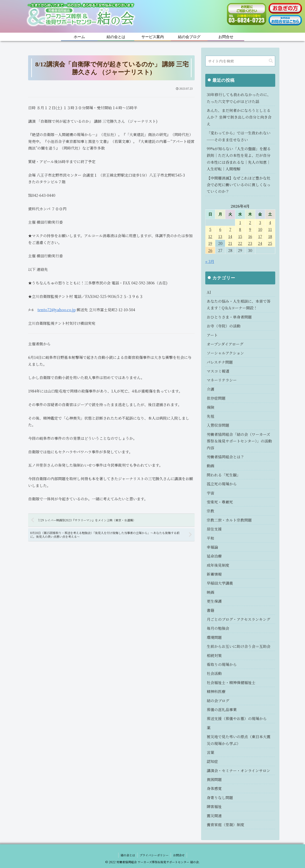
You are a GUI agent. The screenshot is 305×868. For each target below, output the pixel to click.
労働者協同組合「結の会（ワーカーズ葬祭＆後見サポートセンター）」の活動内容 (239, 441)
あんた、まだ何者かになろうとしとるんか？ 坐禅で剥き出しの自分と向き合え (239, 117)
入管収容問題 (218, 425)
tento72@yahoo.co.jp (57, 310)
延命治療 (214, 556)
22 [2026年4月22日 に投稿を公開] (240, 243)
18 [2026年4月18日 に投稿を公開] (270, 236)
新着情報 (214, 574)
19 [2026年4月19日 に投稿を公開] (210, 243)
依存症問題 (216, 398)
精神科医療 (216, 691)
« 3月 (210, 261)
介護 (210, 389)
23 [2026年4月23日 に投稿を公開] (250, 243)
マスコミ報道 (218, 371)
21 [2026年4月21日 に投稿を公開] (230, 243)
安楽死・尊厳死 (220, 502)
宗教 (210, 511)
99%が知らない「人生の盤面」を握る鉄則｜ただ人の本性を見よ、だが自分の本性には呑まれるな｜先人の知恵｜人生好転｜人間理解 (239, 159)
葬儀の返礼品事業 (222, 709)
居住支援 (214, 529)
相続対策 (214, 655)
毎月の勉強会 (218, 628)
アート (212, 335)
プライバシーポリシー (154, 855)
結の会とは (128, 855)
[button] (271, 61)
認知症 (212, 761)
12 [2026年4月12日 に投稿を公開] (210, 236)
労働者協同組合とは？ (225, 457)
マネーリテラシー (222, 380)
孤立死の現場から (222, 484)
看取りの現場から (222, 664)
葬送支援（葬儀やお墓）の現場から (237, 718)
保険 (210, 407)
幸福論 (212, 547)
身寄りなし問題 (220, 797)
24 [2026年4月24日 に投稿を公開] (260, 243)
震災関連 (214, 816)
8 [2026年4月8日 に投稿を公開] (240, 229)
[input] (240, 61)
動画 (210, 466)
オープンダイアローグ (225, 344)
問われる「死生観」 (224, 475)
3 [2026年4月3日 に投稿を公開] (260, 222)
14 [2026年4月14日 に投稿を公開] (230, 236)
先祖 (210, 416)
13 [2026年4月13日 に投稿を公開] (220, 236)
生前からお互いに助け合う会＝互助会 (239, 646)
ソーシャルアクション (225, 353)
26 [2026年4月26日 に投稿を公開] (210, 250)
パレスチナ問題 (220, 362)
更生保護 (214, 601)
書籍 (210, 610)
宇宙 (210, 493)
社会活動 (214, 673)
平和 (210, 538)
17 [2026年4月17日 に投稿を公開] (260, 236)
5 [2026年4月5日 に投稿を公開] (210, 229)
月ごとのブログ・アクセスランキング (238, 619)
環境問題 (214, 637)
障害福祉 (214, 806)
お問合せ (179, 855)
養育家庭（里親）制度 (225, 825)
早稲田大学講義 (220, 583)
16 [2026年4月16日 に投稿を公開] (250, 236)
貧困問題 (214, 779)
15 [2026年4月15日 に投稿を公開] (240, 236)
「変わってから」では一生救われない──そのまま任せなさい (239, 136)
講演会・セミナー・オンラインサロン (238, 770)
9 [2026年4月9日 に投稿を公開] (250, 229)
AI (209, 292)
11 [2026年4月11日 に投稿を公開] (270, 229)
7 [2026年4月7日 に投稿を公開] (230, 229)
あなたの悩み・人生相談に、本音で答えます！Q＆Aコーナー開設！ (239, 304)
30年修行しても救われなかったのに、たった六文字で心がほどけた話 (239, 98)
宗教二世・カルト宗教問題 (229, 520)
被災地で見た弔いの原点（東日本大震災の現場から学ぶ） (239, 740)
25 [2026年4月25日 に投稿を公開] (270, 243)
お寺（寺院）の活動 (224, 326)
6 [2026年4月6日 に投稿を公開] (220, 229)
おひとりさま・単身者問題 (229, 317)
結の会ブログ (218, 701)
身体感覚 (214, 788)
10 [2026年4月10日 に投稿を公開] (260, 229)
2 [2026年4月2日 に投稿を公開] (250, 222)
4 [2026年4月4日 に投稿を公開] (270, 222)
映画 (210, 592)
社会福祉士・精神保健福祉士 (231, 682)
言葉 (210, 752)
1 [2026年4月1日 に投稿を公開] (240, 222)
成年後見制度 (218, 565)
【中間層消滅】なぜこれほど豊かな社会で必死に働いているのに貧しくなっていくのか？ (239, 185)
